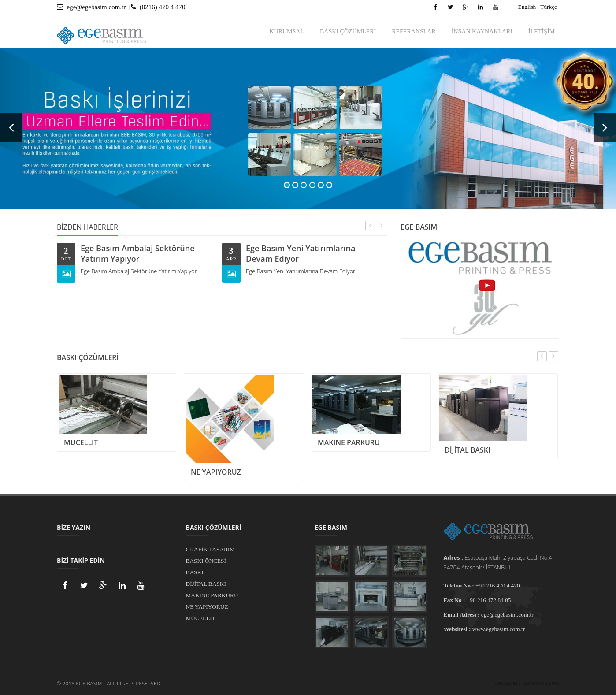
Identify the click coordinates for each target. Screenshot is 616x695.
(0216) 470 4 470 (158, 7)
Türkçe (549, 7)
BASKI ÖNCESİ (206, 561)
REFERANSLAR (414, 32)
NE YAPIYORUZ (207, 607)
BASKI (195, 572)
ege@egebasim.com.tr (91, 7)
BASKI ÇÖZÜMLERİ (348, 32)
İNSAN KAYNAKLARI (482, 32)
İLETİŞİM (542, 32)
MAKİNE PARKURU (212, 595)
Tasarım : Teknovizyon (527, 683)
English (527, 7)
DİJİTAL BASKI (206, 584)
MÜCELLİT (201, 618)
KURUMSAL (287, 32)
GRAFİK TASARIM (211, 549)
